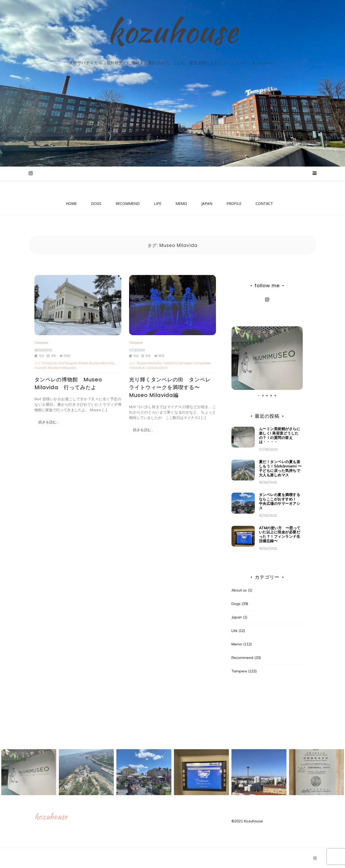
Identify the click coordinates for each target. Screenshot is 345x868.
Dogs (236, 603)
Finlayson (50, 362)
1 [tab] (259, 395)
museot (41, 367)
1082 (65, 355)
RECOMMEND (128, 204)
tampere (185, 362)
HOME (71, 204)
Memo (237, 643)
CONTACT (264, 204)
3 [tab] (267, 395)
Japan (237, 616)
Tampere (41, 342)
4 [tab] (271, 395)
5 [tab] (275, 395)
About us (239, 589)
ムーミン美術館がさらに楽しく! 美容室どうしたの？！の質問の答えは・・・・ (280, 435)
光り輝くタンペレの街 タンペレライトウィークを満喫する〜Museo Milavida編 (170, 386)
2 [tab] (263, 395)
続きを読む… (49, 421)
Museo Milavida (102, 362)
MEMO (181, 204)
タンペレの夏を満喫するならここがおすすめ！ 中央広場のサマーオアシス (280, 500)
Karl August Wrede (73, 362)
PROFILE (234, 204)
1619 (159, 355)
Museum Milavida (62, 367)
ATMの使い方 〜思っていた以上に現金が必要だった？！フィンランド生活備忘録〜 (280, 533)
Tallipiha (170, 362)
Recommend (242, 657)
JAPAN (207, 204)
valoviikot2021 (157, 367)
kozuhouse (173, 36)
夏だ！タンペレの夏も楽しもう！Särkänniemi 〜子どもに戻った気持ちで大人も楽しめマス (280, 467)
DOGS (96, 204)
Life (234, 630)
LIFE (158, 204)
